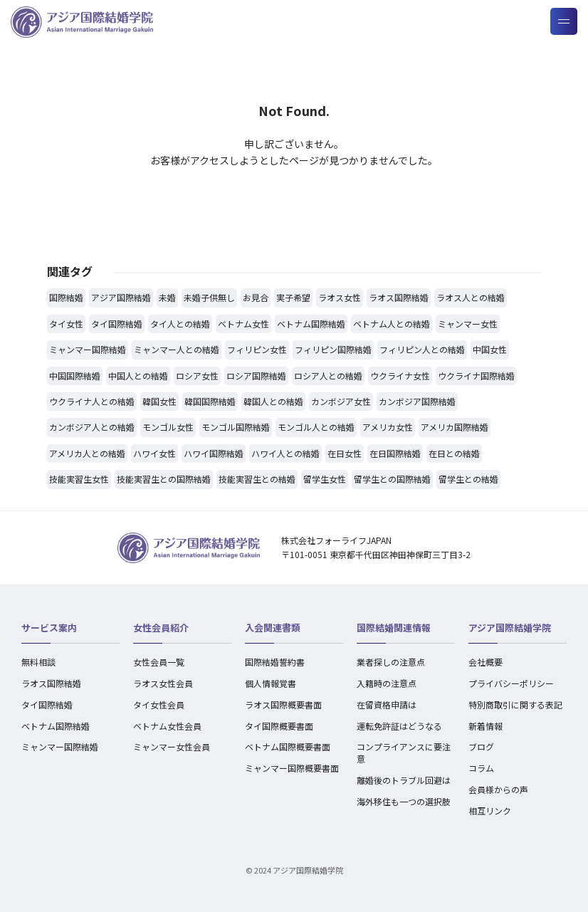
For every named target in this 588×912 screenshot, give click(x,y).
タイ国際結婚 (47, 704)
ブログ (481, 746)
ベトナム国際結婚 (56, 726)
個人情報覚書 (271, 683)
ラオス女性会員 (163, 683)
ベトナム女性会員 (167, 726)
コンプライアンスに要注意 (404, 753)
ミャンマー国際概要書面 (292, 768)
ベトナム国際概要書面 (288, 746)
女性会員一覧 (159, 662)
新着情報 (485, 726)
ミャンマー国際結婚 (60, 746)
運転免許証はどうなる (399, 726)
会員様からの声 (498, 789)
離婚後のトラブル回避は (404, 780)
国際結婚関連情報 (394, 628)
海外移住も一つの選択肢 (404, 801)
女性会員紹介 (161, 628)
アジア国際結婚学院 (510, 628)
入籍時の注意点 (387, 683)
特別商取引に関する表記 (515, 704)
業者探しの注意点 (391, 662)
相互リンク (490, 811)
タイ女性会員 (159, 704)
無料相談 (38, 662)
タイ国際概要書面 (279, 726)
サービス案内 (49, 628)
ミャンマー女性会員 (172, 746)
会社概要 (485, 662)
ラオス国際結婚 (51, 683)
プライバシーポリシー (511, 683)
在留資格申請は (387, 704)
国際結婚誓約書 (275, 662)
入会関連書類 (273, 628)
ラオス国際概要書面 (283, 704)
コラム (481, 768)
